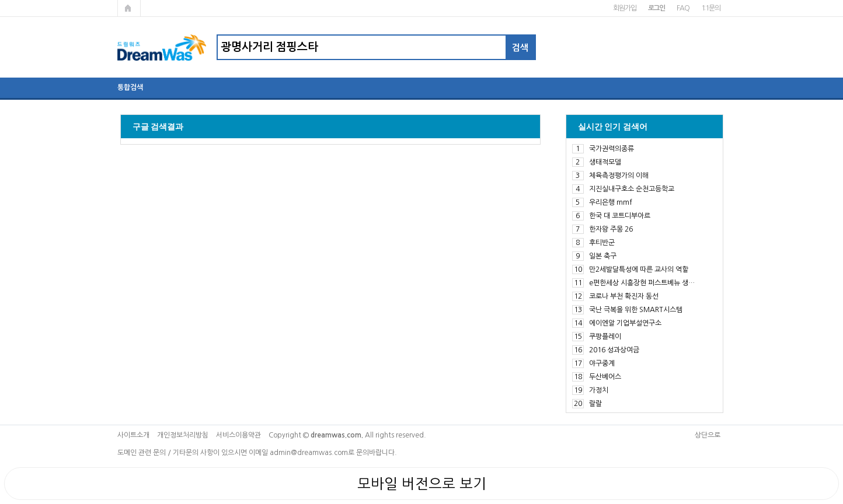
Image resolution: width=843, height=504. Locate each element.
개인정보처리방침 (183, 435)
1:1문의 (711, 8)
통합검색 (130, 87)
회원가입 (624, 8)
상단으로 (708, 435)
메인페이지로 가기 (129, 8)
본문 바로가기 (0, 0)
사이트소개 (133, 435)
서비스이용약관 (238, 435)
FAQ (683, 8)
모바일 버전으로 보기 (422, 484)
